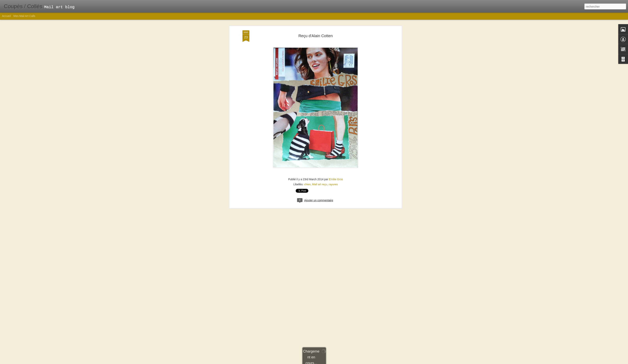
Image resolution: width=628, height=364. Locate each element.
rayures (333, 67)
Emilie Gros (336, 62)
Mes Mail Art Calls (24, 16)
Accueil (6, 16)
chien (307, 67)
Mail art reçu (320, 67)
